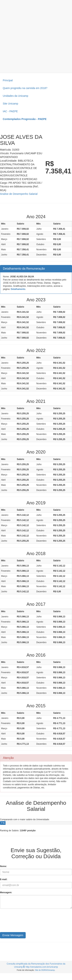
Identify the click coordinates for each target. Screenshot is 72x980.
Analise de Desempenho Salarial (19, 194)
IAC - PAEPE (10, 111)
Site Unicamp (10, 104)
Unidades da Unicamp (16, 96)
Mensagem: (6, 892)
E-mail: (4, 879)
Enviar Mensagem (13, 935)
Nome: (3, 866)
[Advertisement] (35, 36)
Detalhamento (18, 289)
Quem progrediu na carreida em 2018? (25, 88)
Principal (8, 80)
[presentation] (28, 922)
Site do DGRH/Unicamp (45, 970)
